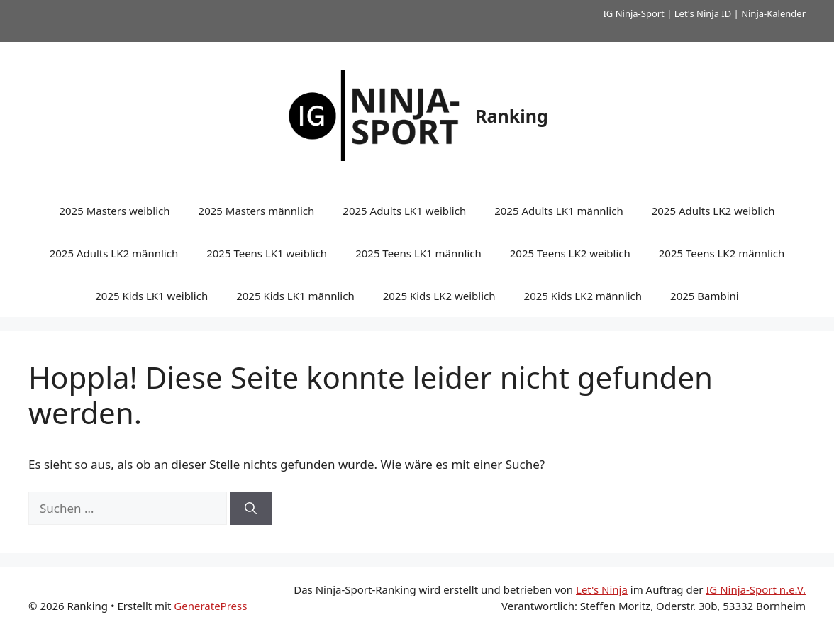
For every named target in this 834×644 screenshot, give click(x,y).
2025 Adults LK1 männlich (559, 211)
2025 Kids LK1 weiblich (151, 296)
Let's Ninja (602, 589)
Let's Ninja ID (703, 13)
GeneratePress (210, 606)
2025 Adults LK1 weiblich (404, 211)
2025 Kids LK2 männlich (583, 296)
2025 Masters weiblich (114, 211)
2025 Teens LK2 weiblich (570, 253)
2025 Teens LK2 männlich (722, 253)
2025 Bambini (705, 296)
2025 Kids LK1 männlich (295, 296)
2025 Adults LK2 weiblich (713, 211)
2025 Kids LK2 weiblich (439, 296)
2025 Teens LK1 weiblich (267, 253)
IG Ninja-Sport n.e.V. (756, 589)
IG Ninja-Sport (633, 13)
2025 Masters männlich (257, 211)
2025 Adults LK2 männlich (114, 253)
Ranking (512, 116)
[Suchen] (251, 509)
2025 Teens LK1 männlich (418, 253)
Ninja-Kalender (773, 13)
